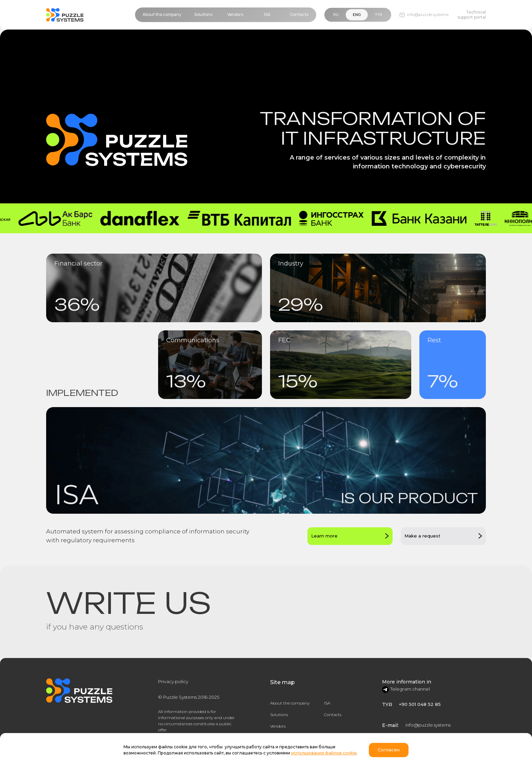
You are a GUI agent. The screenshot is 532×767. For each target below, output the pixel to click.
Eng (357, 14)
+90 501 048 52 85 (420, 704)
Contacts (333, 715)
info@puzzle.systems (428, 725)
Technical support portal (472, 15)
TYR (379, 14)
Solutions (279, 715)
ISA (327, 703)
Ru (336, 14)
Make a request (422, 536)
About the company (290, 703)
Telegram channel (410, 689)
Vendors (278, 726)
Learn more (324, 536)
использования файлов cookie (324, 753)
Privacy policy (173, 681)
